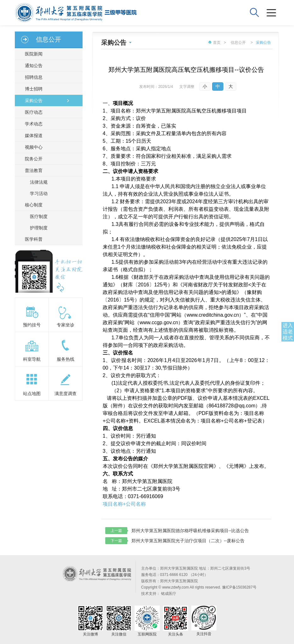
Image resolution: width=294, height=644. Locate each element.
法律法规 (39, 182)
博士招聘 (34, 89)
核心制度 (34, 205)
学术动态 (34, 124)
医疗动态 (34, 112)
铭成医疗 (169, 594)
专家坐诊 (66, 325)
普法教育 (34, 170)
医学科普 (34, 239)
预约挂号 (32, 325)
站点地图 (32, 394)
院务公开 (34, 159)
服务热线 (66, 359)
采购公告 (34, 101)
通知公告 (34, 66)
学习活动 (39, 193)
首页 (214, 43)
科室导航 (32, 359)
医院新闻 (34, 54)
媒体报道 (34, 135)
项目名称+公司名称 (124, 504)
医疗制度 (39, 216)
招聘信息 (34, 77)
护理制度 (39, 228)
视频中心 (34, 147)
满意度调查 (66, 394)
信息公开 (238, 43)
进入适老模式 (288, 332)
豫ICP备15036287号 (239, 587)
